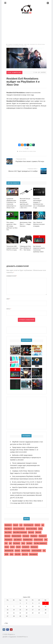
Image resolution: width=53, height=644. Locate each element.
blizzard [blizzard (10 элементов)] (16, 525)
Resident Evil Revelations (29, 151)
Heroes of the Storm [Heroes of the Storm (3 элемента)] (19, 528)
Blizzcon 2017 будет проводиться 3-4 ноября (23, 171)
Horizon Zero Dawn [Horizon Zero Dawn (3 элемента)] (31, 528)
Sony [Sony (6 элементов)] (23, 543)
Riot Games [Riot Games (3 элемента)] (17, 543)
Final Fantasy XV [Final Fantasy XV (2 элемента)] (29, 525)
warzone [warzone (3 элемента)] (17, 550)
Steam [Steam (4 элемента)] (7, 546)
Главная (10, 44)
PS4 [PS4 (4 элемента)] (6, 543)
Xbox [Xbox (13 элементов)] (12, 554)
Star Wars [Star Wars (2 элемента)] (29, 543)
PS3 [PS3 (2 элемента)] (46, 539)
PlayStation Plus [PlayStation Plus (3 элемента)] (28, 539)
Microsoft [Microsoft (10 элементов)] (31, 532)
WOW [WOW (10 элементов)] (6, 554)
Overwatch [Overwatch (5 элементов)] (26, 536)
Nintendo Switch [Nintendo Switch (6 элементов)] (16, 536)
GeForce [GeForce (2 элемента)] (37, 525)
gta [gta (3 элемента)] (43, 525)
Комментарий (12, 276)
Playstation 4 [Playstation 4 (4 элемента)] (8, 539)
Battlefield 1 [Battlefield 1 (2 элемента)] (8, 525)
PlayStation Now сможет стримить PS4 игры (30, 161)
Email (9, 309)
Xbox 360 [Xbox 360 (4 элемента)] (18, 554)
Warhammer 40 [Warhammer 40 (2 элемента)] (9, 550)
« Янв (6, 623)
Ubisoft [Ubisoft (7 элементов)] (18, 546)
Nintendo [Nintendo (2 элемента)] (7, 536)
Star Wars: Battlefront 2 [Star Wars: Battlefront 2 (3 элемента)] (40, 543)
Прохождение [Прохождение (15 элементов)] (33, 554)
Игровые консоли (18, 44)
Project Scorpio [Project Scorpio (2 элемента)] (38, 539)
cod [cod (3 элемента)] (21, 525)
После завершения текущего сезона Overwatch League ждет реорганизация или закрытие (25, 465)
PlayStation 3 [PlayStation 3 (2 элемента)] (43, 536)
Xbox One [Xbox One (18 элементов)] (25, 554)
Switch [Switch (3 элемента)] (12, 546)
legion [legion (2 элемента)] (40, 528)
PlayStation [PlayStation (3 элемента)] (34, 536)
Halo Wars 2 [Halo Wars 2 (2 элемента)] (8, 528)
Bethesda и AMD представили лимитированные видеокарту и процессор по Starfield (26, 457)
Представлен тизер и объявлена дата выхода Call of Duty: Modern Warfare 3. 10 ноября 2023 (25, 449)
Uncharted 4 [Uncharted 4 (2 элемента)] (26, 546)
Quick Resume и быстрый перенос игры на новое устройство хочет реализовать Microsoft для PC (26, 495)
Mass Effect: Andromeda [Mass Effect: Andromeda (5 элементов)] (20, 532)
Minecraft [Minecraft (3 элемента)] (38, 532)
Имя (8, 299)
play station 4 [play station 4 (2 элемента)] (18, 539)
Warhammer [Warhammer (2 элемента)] (34, 546)
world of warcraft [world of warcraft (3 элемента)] (36, 550)
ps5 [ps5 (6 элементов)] (10, 543)
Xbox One (27, 44)
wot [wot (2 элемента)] (44, 550)
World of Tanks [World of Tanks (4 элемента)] (26, 550)
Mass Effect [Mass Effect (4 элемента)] (8, 532)
